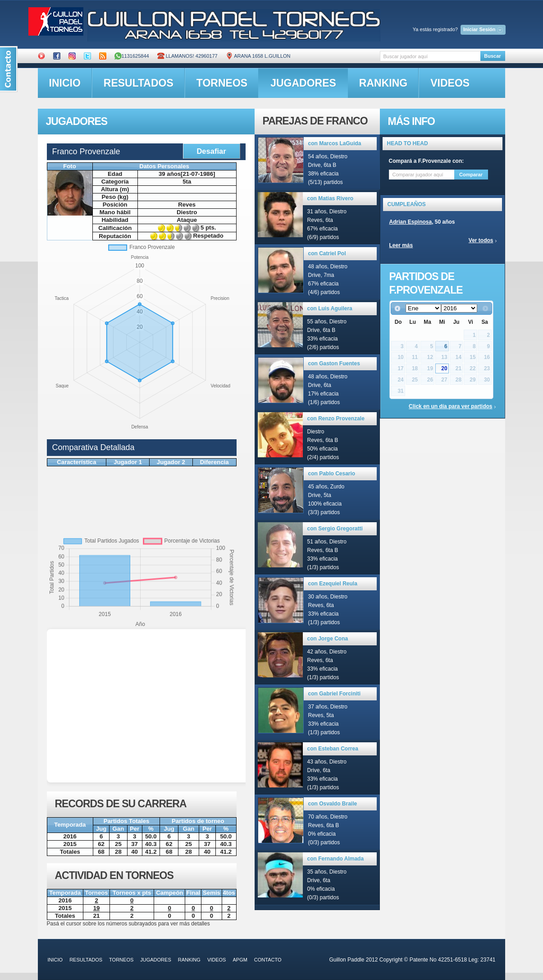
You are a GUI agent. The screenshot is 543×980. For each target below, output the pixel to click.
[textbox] (430, 56)
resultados (139, 83)
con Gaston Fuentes (334, 363)
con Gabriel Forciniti (335, 694)
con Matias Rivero (331, 198)
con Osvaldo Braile (333, 804)
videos (450, 83)
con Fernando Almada (336, 859)
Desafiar (211, 151)
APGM (240, 960)
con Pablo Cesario (332, 474)
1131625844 (132, 56)
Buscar (492, 56)
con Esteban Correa (333, 749)
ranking (383, 83)
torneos (222, 83)
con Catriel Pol (327, 253)
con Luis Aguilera (330, 308)
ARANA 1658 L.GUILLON (258, 56)
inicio (65, 83)
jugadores (303, 83)
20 (444, 368)
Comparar (471, 175)
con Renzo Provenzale (336, 419)
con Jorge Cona (328, 639)
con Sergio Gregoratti (335, 529)
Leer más (401, 245)
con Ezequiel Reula (333, 584)
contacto (268, 960)
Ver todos (481, 240)
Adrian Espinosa (411, 222)
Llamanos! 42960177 (187, 56)
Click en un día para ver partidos (450, 406)
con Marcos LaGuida (335, 143)
